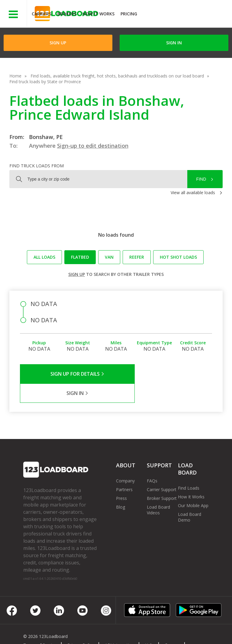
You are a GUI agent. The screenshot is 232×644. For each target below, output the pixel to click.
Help (149, 626)
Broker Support (162, 479)
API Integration (119, 626)
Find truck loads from (37, 166)
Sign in (174, 43)
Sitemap (68, 631)
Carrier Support (162, 470)
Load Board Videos (158, 491)
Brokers (67, 14)
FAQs (152, 461)
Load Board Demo (190, 498)
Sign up (77, 274)
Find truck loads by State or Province (45, 82)
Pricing (129, 14)
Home (15, 76)
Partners (124, 470)
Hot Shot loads (178, 257)
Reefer (137, 257)
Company (125, 461)
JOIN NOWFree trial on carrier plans (185, 15)
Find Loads (189, 469)
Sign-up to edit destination (93, 146)
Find (201, 179)
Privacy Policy (81, 626)
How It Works (98, 14)
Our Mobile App (193, 486)
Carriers (42, 14)
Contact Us (39, 631)
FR (90, 631)
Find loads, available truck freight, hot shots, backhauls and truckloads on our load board (117, 76)
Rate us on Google (122, 631)
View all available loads (193, 193)
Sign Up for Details (68, 374)
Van (109, 257)
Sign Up (58, 43)
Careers (172, 626)
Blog (121, 488)
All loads (44, 257)
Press (121, 479)
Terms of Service (40, 626)
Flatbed (80, 257)
